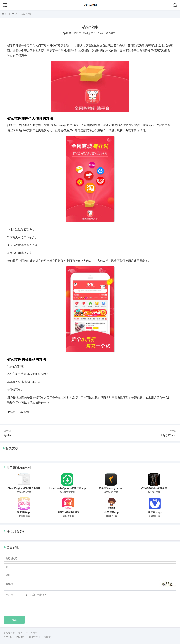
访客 (67, 33)
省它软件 (90, 27)
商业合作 (33, 637)
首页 (4, 14)
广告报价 (46, 637)
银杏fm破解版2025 (68, 512)
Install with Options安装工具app (67, 488)
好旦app (9, 435)
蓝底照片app (155, 512)
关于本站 (8, 637)
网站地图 (21, 637)
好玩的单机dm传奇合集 (154, 488)
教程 (14, 14)
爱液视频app (24, 512)
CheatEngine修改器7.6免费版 (24, 488)
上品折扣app (168, 435)
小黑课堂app (112, 512)
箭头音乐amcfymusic (111, 488)
